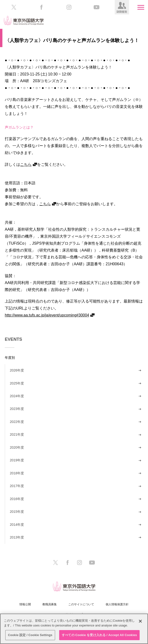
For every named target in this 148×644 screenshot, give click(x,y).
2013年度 (17, 537)
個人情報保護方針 (117, 604)
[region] (74, 629)
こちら (26, 164)
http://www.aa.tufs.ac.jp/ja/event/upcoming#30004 (47, 315)
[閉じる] (140, 621)
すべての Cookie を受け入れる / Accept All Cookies (99, 635)
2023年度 (17, 409)
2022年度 (17, 422)
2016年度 (17, 499)
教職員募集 (50, 604)
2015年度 (17, 512)
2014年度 (17, 525)
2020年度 (17, 447)
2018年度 (17, 473)
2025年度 (17, 383)
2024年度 (17, 396)
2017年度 (17, 486)
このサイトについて (81, 604)
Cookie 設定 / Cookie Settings (30, 635)
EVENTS (13, 339)
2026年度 (17, 370)
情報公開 (25, 604)
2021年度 (17, 434)
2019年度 (17, 460)
